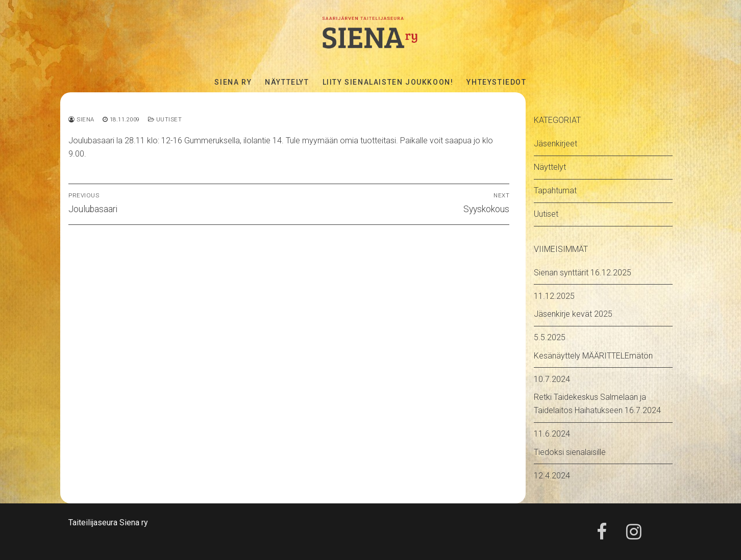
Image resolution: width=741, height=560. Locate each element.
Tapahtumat (555, 190)
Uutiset (165, 119)
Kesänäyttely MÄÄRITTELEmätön (593, 356)
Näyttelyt (550, 167)
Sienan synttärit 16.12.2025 (583, 273)
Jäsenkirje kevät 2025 (573, 314)
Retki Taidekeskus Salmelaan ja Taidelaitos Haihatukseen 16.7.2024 (597, 404)
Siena (81, 119)
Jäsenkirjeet (555, 144)
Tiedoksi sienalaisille (570, 452)
